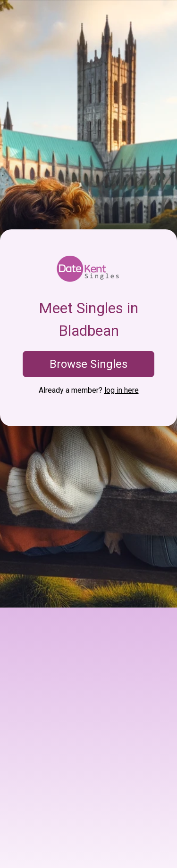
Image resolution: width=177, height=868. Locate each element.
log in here (122, 390)
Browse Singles (88, 364)
